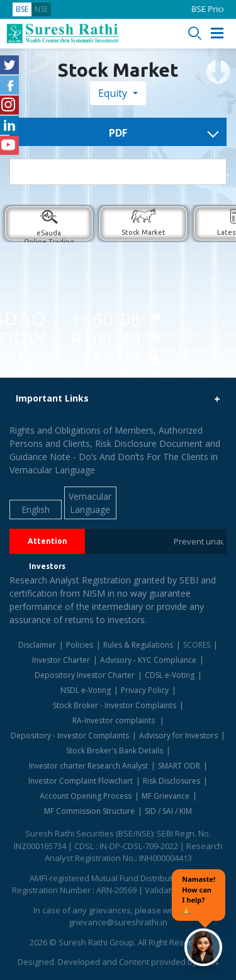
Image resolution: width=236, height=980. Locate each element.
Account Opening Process (86, 796)
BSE (22, 9)
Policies (80, 645)
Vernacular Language (90, 503)
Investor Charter (61, 660)
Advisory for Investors (178, 735)
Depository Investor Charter (85, 675)
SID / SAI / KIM (168, 811)
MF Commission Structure (89, 811)
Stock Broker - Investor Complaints (115, 705)
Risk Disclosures (171, 781)
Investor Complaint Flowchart (81, 781)
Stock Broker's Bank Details (115, 751)
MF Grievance (166, 796)
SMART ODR (179, 766)
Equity (114, 93)
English (36, 510)
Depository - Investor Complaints (70, 735)
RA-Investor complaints (115, 720)
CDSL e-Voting (170, 675)
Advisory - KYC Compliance (148, 660)
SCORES (197, 645)
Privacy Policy (145, 690)
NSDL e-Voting (86, 690)
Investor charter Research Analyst (88, 766)
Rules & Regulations (138, 645)
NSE (41, 9)
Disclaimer (37, 645)
